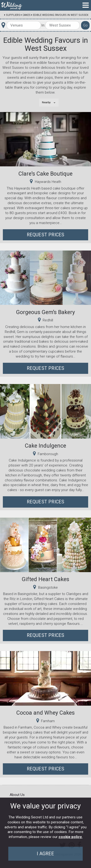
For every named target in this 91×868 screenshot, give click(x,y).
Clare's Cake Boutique (45, 174)
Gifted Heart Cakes (45, 579)
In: (43, 25)
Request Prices (46, 235)
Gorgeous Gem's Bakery (45, 312)
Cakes (27, 15)
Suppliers (13, 15)
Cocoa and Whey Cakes (45, 713)
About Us (17, 795)
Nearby (46, 102)
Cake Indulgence (45, 446)
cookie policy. (71, 837)
